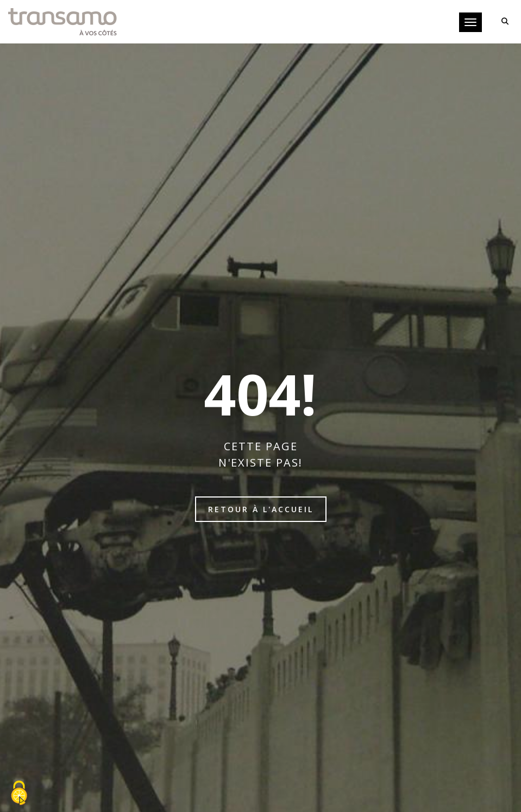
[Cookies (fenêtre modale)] (19, 794)
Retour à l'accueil (261, 509)
